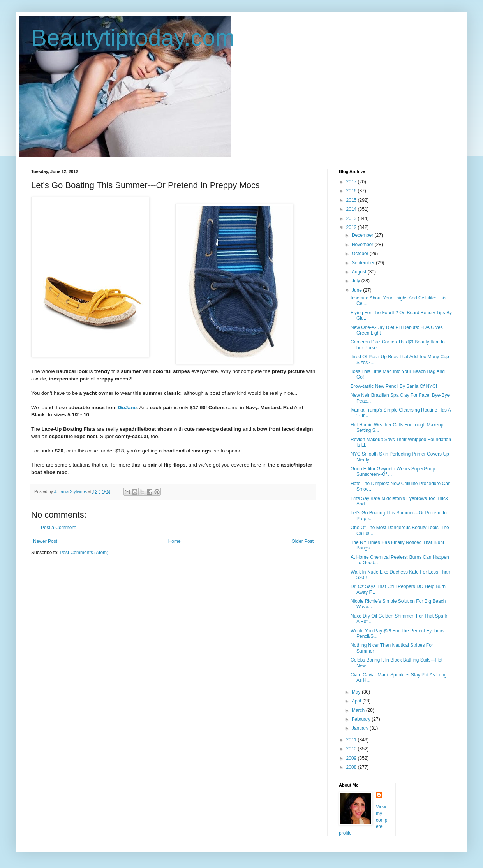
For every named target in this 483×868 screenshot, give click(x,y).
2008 (352, 767)
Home (175, 541)
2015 (352, 200)
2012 (352, 227)
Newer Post (45, 541)
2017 (352, 182)
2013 (352, 218)
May (357, 692)
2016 (352, 191)
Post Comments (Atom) (84, 553)
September (364, 263)
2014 (352, 209)
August (360, 272)
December (363, 235)
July (357, 281)
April (357, 701)
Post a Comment (58, 528)
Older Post (302, 541)
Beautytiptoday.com (133, 38)
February (362, 719)
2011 (352, 740)
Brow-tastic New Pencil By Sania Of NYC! (394, 386)
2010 (352, 749)
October (361, 254)
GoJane (127, 408)
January (361, 728)
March (359, 710)
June (357, 290)
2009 (352, 758)
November (363, 245)
